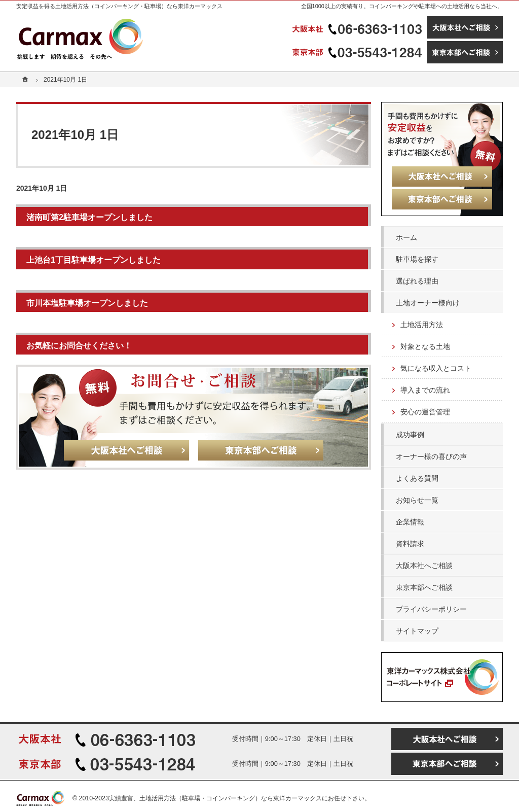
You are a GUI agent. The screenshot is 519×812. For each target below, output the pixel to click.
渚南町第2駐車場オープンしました (89, 217)
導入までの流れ (425, 390)
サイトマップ (417, 631)
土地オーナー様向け (428, 303)
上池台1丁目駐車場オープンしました (94, 260)
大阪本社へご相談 (424, 566)
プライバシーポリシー (431, 609)
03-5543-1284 (358, 52)
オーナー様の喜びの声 (431, 456)
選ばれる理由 (417, 281)
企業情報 (410, 522)
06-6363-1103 (358, 27)
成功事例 (410, 435)
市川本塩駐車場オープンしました (87, 303)
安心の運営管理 (425, 412)
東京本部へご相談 (424, 587)
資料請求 (410, 544)
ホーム (406, 237)
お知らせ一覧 (417, 500)
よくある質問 (417, 478)
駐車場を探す (417, 259)
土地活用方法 (422, 325)
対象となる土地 (425, 346)
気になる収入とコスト (436, 368)
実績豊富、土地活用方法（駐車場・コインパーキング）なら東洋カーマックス (215, 798)
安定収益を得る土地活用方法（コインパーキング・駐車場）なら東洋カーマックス (119, 6)
